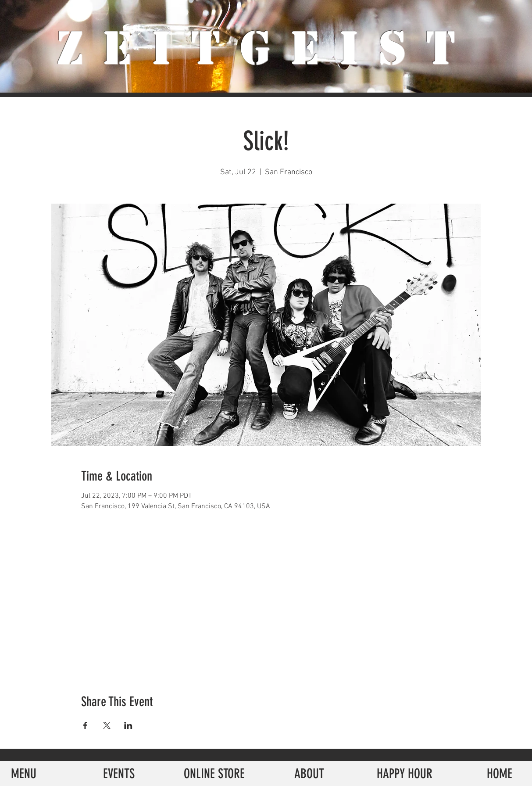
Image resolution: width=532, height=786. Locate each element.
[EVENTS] (119, 773)
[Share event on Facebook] (85, 725)
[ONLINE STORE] (214, 773)
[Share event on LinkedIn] (128, 725)
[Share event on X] (107, 725)
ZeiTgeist (266, 48)
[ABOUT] (309, 773)
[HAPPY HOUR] (405, 773)
